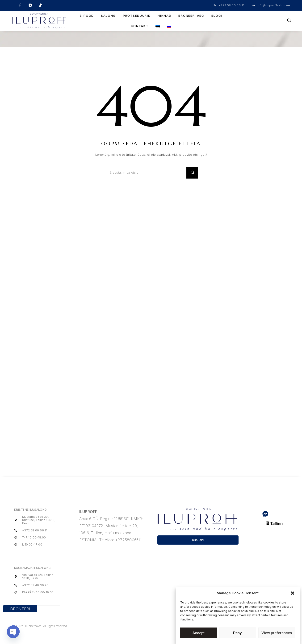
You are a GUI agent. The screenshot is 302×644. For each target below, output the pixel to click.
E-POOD (87, 16)
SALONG (108, 16)
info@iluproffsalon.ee (273, 5)
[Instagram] (30, 5)
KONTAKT (140, 26)
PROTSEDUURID (137, 16)
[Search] (289, 21)
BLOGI (217, 16)
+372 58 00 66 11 (231, 5)
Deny (237, 633)
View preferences (277, 633)
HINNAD (164, 16)
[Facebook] (20, 5)
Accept (199, 633)
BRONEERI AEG (191, 16)
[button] (293, 593)
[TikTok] (40, 5)
